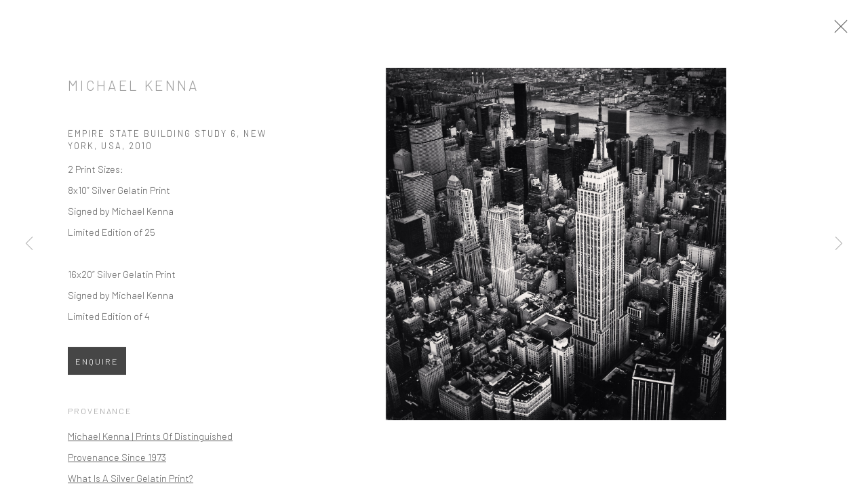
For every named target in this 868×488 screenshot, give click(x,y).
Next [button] (839, 244)
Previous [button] (29, 244)
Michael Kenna (134, 89)
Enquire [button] (97, 365)
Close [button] (844, 30)
